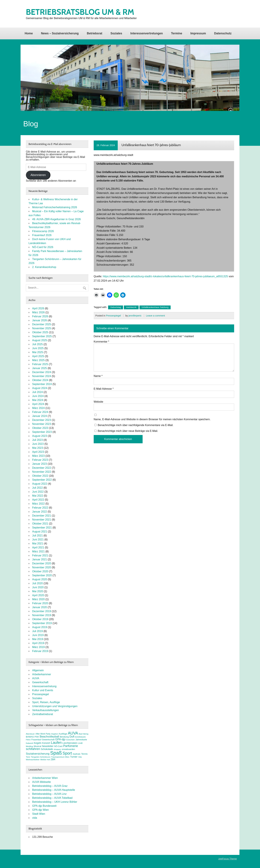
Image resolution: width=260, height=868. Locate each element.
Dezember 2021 (42, 516)
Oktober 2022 (40, 476)
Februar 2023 (40, 460)
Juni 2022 (38, 492)
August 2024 (40, 388)
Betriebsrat (95, 33)
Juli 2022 (37, 488)
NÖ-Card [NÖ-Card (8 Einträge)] (58, 746)
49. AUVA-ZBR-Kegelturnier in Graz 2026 (56, 219)
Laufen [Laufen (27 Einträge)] (56, 743)
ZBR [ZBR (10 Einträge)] (53, 759)
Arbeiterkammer (42, 674)
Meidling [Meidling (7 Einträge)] (29, 746)
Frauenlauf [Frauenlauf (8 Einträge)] (36, 740)
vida (35, 818)
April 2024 (38, 404)
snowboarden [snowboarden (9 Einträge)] (68, 749)
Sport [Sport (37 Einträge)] (67, 753)
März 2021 (38, 551)
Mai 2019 (38, 639)
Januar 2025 (40, 368)
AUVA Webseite (41, 782)
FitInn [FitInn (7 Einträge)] (28, 740)
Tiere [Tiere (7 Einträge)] (28, 757)
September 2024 (42, 384)
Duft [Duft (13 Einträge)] (72, 737)
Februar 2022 (40, 508)
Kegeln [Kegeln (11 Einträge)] (38, 743)
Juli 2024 (37, 392)
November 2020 (42, 567)
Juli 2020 (37, 583)
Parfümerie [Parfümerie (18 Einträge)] (71, 746)
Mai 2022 (38, 496)
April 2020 (38, 595)
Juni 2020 (38, 587)
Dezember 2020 (42, 563)
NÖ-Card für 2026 (43, 247)
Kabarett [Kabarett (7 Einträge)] (30, 743)
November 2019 (42, 615)
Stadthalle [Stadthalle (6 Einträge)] (77, 754)
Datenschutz (223, 33)
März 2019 (38, 647)
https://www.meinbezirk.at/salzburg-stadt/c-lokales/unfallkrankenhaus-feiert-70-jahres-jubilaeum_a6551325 (165, 276)
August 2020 (40, 579)
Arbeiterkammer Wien (45, 778)
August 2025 (40, 340)
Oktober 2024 (40, 380)
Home (29, 33)
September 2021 (42, 528)
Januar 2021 (40, 559)
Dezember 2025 (42, 324)
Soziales (116, 33)
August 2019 (40, 627)
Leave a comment (155, 316)
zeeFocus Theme (228, 859)
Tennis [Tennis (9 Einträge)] (84, 754)
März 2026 (38, 312)
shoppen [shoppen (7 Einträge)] (57, 749)
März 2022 (38, 504)
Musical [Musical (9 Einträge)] (37, 746)
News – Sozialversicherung (60, 33)
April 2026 (38, 308)
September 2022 (42, 480)
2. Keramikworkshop (44, 267)
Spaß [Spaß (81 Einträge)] (56, 753)
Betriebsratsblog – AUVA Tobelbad (52, 798)
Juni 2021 (38, 540)
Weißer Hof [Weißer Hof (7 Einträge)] (45, 760)
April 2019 (38, 643)
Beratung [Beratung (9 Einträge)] (64, 737)
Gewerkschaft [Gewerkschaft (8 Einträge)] (48, 740)
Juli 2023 (37, 440)
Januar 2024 (40, 416)
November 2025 (42, 328)
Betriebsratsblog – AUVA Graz (50, 786)
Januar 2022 (40, 512)
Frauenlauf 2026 (42, 235)
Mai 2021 (38, 543)
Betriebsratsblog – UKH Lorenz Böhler (55, 802)
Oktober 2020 (40, 571)
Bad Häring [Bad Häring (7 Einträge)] (84, 734)
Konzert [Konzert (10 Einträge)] (46, 743)
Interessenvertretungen (147, 33)
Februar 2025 (40, 364)
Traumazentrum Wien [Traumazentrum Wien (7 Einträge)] (60, 757)
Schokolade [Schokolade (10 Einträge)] (47, 749)
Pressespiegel (113, 316)
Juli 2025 (37, 344)
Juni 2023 (38, 444)
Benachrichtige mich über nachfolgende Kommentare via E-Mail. (135, 425)
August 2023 (40, 436)
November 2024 (42, 376)
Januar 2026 (40, 320)
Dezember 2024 (42, 372)
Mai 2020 (38, 591)
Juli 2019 (37, 631)
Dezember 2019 (42, 611)
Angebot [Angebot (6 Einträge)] (55, 734)
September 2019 (42, 623)
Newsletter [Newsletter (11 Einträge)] (48, 746)
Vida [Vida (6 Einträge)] (80, 757)
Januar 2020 (40, 607)
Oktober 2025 (40, 332)
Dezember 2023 (42, 420)
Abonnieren (38, 175)
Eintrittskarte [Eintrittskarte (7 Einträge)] (80, 737)
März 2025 (38, 360)
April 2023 (38, 452)
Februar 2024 (40, 412)
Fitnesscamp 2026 (43, 231)
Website (98, 402)
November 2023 (42, 424)
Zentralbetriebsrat (43, 714)
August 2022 (40, 484)
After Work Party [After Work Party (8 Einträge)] (43, 734)
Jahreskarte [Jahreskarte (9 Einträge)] (81, 740)
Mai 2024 (38, 400)
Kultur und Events (43, 690)
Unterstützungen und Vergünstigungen (55, 706)
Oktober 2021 (40, 524)
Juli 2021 (37, 536)
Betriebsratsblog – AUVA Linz (49, 794)
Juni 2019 (38, 635)
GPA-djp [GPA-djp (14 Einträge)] (60, 739)
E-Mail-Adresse (104, 389)
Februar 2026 (40, 316)
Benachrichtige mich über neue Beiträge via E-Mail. (128, 431)
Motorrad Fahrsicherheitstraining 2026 (55, 207)
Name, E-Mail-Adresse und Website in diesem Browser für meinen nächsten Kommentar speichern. (152, 419)
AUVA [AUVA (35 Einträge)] (73, 733)
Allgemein (38, 670)
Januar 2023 (40, 464)
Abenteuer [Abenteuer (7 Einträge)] (30, 734)
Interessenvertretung (44, 686)
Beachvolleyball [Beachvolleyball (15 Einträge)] (49, 737)
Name (98, 376)
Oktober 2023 (40, 428)
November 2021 (42, 520)
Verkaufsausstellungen (46, 710)
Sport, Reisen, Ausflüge (46, 702)
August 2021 (40, 532)
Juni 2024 (38, 396)
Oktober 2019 (40, 619)
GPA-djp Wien (40, 810)
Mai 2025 (38, 352)
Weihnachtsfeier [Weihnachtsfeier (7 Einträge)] (33, 760)
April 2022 (38, 500)
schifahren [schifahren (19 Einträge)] (33, 749)
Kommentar (101, 342)
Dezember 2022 (42, 468)
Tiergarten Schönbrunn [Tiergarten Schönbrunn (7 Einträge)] (41, 757)
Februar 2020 (40, 603)
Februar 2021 (40, 555)
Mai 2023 (38, 448)
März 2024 (38, 408)
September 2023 (42, 432)
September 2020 (42, 575)
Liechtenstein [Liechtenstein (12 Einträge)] (70, 743)
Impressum (198, 33)
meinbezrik (131, 307)
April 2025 (38, 356)
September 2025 (42, 336)
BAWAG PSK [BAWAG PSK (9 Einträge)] (32, 737)
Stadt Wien (39, 814)
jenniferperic (135, 316)
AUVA (36, 678)
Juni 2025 (38, 348)
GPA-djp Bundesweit (44, 806)
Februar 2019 (40, 651)
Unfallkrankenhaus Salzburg (155, 307)
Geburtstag (116, 307)
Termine (177, 33)
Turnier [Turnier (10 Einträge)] (74, 757)
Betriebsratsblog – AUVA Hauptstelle (54, 790)
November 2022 (42, 472)
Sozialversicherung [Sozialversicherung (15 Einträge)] (38, 754)
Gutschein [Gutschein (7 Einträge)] (70, 740)
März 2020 (38, 599)
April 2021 (38, 547)
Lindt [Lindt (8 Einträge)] (80, 743)
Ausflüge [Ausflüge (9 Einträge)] (63, 734)
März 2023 (38, 456)
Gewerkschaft (40, 682)
